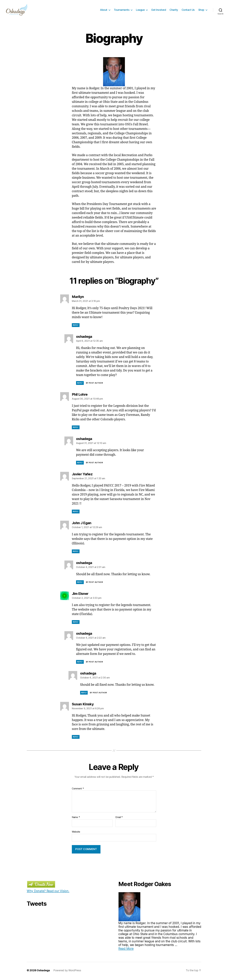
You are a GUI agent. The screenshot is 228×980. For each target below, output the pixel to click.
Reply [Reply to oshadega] (80, 384)
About (104, 11)
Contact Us (188, 11)
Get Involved (159, 11)
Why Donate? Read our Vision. (48, 892)
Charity (174, 11)
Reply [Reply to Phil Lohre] (76, 429)
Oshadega (43, 972)
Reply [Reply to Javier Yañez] (76, 513)
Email (119, 819)
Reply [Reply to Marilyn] (76, 326)
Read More (126, 950)
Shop (201, 11)
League (140, 11)
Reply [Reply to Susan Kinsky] (76, 738)
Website (76, 833)
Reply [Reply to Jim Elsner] (76, 623)
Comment (78, 790)
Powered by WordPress (67, 972)
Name (76, 819)
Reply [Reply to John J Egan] (76, 553)
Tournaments (122, 11)
